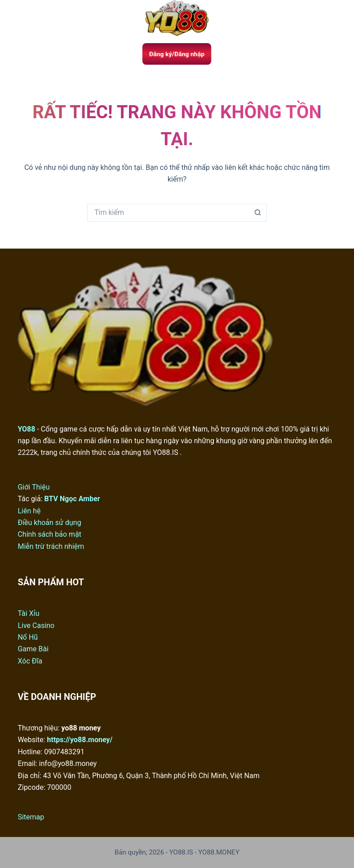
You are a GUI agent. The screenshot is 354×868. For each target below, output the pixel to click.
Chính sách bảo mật (49, 534)
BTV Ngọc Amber (72, 499)
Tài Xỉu (28, 613)
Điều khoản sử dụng (49, 523)
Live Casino (36, 625)
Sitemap (31, 817)
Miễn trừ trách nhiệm (51, 546)
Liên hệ (29, 511)
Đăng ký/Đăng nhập (177, 54)
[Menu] (22, 18)
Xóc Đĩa (30, 661)
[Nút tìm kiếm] (258, 213)
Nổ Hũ (28, 637)
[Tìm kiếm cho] (168, 213)
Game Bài (33, 649)
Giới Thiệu (33, 487)
